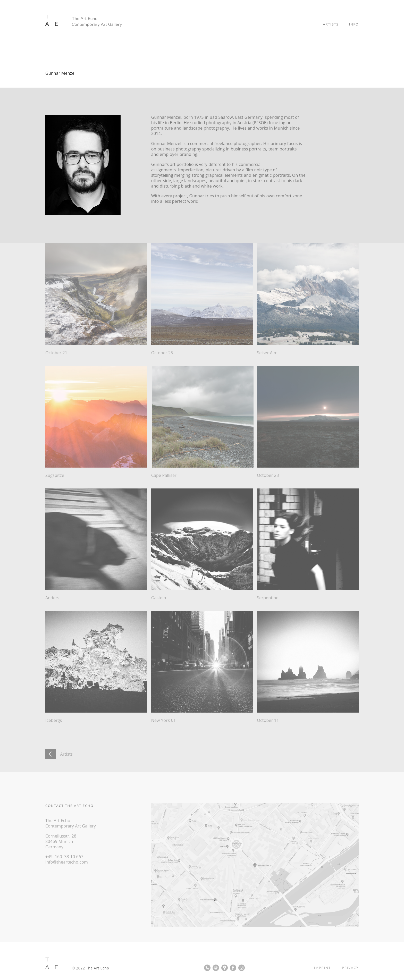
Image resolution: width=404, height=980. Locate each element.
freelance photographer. (238, 143)
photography (188, 149)
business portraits (248, 149)
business (166, 149)
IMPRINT (322, 968)
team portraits (283, 149)
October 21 (56, 353)
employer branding (179, 154)
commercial (202, 143)
